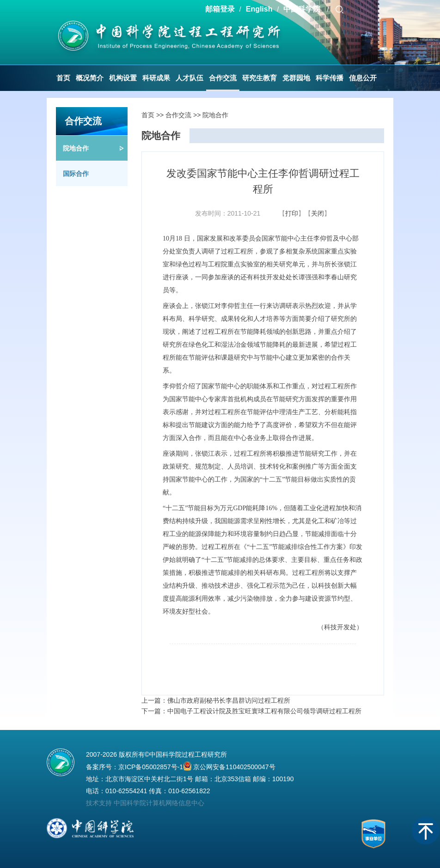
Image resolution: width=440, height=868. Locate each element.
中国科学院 (303, 9)
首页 (63, 78)
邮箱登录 (220, 9)
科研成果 (156, 78)
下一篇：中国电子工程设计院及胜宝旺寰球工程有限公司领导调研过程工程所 (251, 711)
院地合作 (76, 148)
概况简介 (90, 78)
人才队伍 (189, 78)
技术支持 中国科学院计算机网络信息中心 (145, 803)
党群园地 (296, 78)
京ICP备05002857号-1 (151, 767)
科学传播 (330, 78)
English (259, 9)
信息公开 (363, 78)
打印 (292, 213)
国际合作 (76, 174)
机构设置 (123, 78)
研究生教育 (260, 78)
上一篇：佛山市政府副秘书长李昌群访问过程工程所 (216, 700)
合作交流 (223, 78)
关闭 (318, 213)
